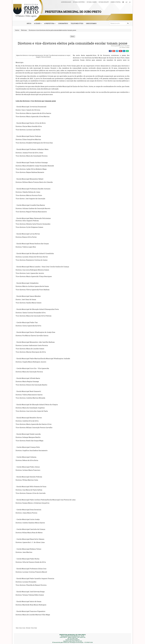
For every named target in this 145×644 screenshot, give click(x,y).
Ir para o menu (92, 2)
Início (17, 30)
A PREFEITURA (50, 23)
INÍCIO (29, 23)
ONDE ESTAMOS (91, 23)
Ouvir (73, 36)
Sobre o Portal (116, 2)
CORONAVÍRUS (63, 23)
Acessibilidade (66, 2)
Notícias (24, 30)
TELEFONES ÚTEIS (77, 23)
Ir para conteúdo (79, 2)
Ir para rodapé (104, 2)
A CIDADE (38, 23)
